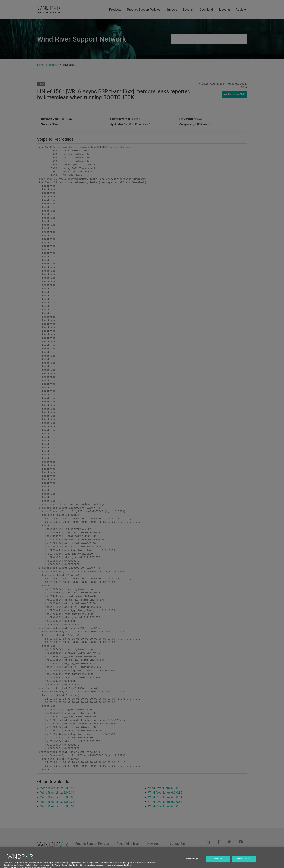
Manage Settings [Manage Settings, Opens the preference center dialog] (192, 865)
